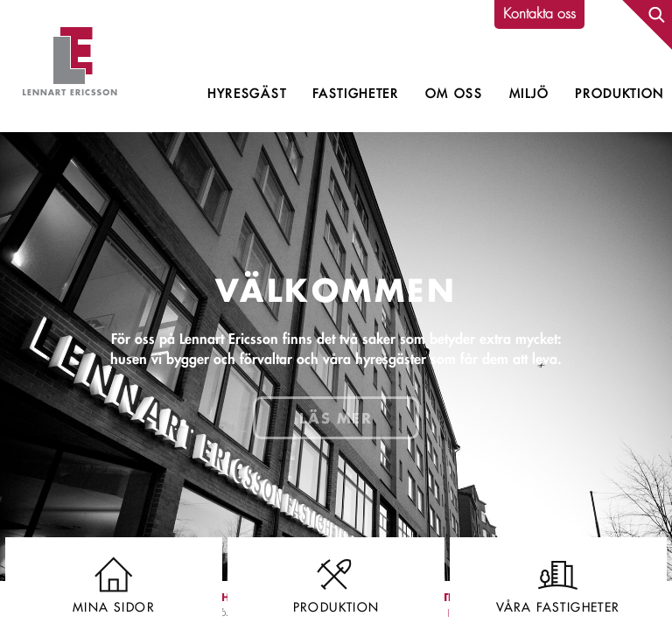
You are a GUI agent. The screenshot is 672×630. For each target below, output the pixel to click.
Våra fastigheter (558, 581)
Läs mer (336, 418)
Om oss (454, 94)
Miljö (529, 94)
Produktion (619, 94)
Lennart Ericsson (70, 66)
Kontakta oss (539, 14)
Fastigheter (355, 94)
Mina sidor (114, 581)
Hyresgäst (247, 94)
